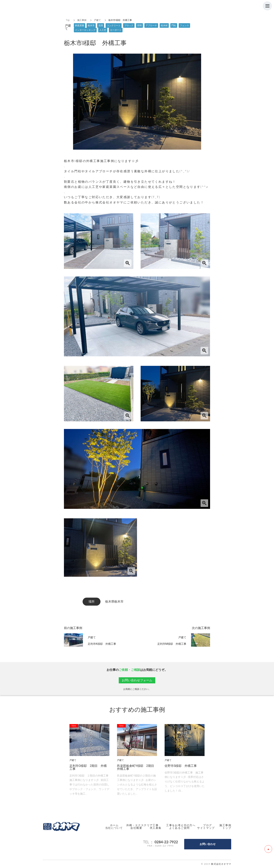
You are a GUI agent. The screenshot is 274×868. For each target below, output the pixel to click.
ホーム (114, 825)
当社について (114, 828)
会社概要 (136, 828)
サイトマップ (206, 828)
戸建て (97, 20)
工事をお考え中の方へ (181, 825)
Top (68, 20)
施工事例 (82, 20)
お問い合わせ (208, 844)
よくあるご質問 (179, 828)
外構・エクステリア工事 (142, 825)
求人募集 (156, 828)
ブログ (207, 825)
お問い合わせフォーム (137, 680)
